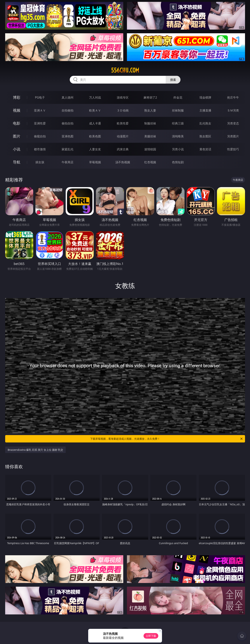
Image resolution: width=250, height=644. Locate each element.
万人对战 (95, 97)
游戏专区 (123, 97)
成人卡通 (95, 123)
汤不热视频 (123, 162)
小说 (17, 149)
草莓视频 (95, 162)
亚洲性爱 (40, 123)
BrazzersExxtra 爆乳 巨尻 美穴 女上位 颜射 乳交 (36, 450)
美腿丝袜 (150, 136)
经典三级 (178, 123)
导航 (17, 162)
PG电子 (40, 97)
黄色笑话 (205, 149)
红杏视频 (150, 162)
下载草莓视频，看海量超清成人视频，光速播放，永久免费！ (167, 439)
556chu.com (125, 70)
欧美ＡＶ (95, 110)
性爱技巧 (233, 149)
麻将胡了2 (150, 97)
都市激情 (40, 149)
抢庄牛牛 (233, 97)
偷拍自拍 (68, 123)
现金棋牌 (205, 97)
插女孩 (40, 162)
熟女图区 (205, 136)
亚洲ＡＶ (40, 110)
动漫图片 (123, 136)
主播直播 (205, 110)
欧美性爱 (123, 123)
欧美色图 (95, 136)
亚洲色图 (68, 136)
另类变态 (233, 123)
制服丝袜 (150, 123)
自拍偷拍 (68, 110)
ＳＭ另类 (233, 110)
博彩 (17, 97)
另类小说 (178, 149)
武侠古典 (123, 149)
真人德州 (68, 97)
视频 (17, 110)
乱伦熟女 (205, 123)
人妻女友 (95, 149)
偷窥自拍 (40, 136)
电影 (17, 123)
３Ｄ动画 (123, 110)
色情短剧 (178, 162)
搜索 (173, 80)
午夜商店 (68, 162)
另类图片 (233, 136)
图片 (17, 136)
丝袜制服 (178, 110)
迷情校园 (150, 149)
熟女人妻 (150, 110)
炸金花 (178, 97)
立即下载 (151, 636)
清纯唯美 (178, 136)
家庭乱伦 (68, 149)
